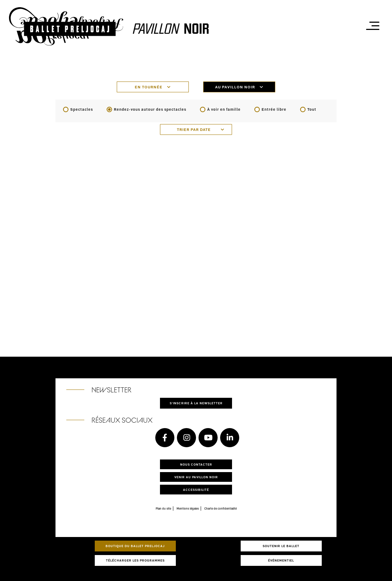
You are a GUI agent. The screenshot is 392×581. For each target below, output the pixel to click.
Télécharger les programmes (135, 560)
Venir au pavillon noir (196, 477)
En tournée (153, 87)
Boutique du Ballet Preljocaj (135, 546)
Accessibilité (196, 490)
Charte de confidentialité (220, 509)
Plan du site (163, 509)
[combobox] (196, 129)
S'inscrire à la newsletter (196, 403)
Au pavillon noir (239, 87)
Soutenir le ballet (281, 546)
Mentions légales (188, 509)
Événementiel (281, 560)
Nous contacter (196, 464)
